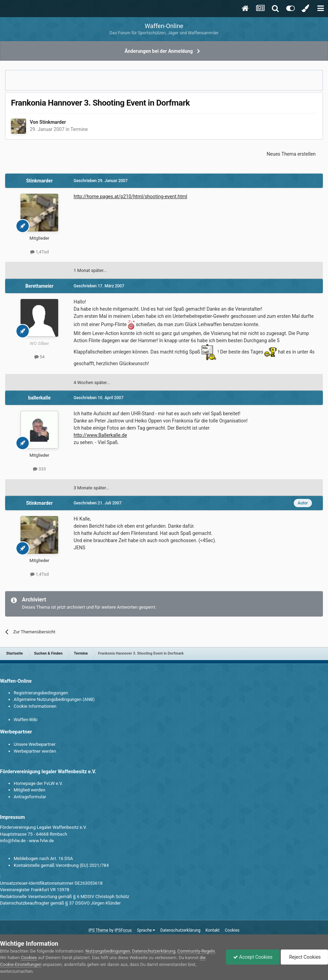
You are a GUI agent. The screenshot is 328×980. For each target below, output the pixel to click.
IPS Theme (98, 930)
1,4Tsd (39, 252)
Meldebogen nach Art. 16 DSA (43, 858)
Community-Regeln (196, 951)
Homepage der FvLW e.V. (38, 783)
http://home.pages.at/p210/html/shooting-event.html (130, 196)
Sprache (146, 930)
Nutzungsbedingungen (108, 951)
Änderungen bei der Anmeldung (159, 51)
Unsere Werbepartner (35, 744)
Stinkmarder (53, 122)
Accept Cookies (253, 957)
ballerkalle (39, 398)
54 (40, 357)
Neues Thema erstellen (291, 154)
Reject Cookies (304, 957)
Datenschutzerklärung (180, 930)
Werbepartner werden (35, 751)
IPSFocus (123, 930)
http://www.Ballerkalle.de (100, 435)
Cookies (232, 930)
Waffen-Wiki (26, 720)
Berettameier (39, 286)
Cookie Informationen (35, 706)
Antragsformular (30, 797)
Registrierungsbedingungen (41, 693)
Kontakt (212, 930)
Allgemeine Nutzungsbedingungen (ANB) (54, 699)
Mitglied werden (29, 790)
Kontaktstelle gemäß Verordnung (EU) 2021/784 (61, 865)
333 (39, 469)
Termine (79, 129)
